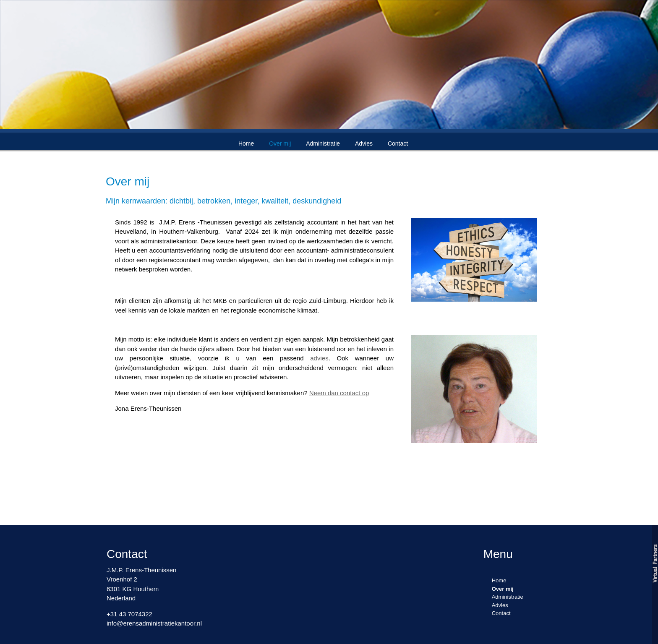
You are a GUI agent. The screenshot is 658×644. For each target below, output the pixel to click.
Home (246, 143)
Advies (364, 143)
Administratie (323, 143)
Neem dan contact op (339, 393)
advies (319, 358)
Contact (398, 143)
